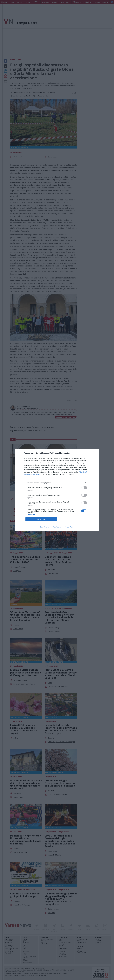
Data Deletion (45, 527)
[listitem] (57, 483)
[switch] (84, 488)
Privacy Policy (69, 527)
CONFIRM (41, 519)
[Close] (95, 453)
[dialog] (57, 490)
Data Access (57, 527)
